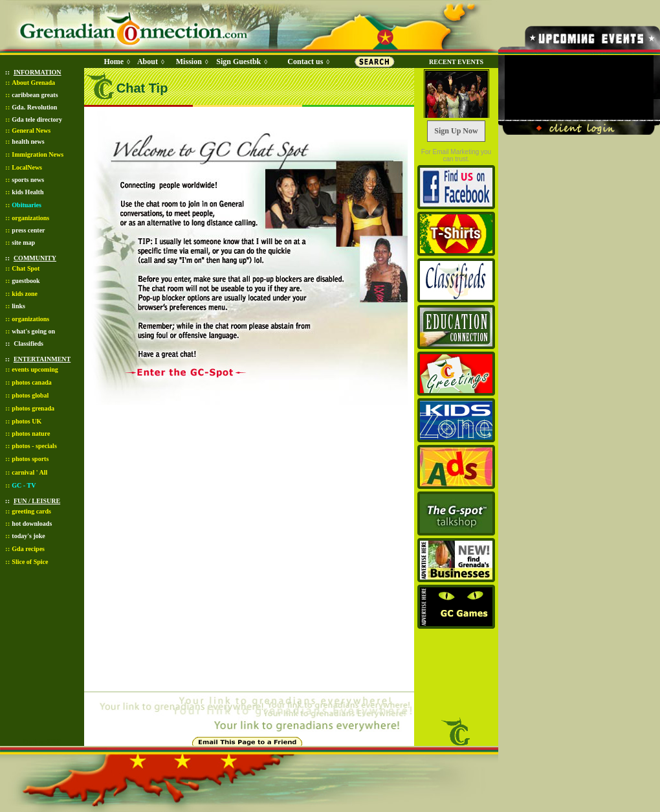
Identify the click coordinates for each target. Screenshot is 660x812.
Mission (189, 62)
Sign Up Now (456, 131)
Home (114, 62)
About (148, 62)
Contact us (305, 62)
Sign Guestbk (241, 62)
